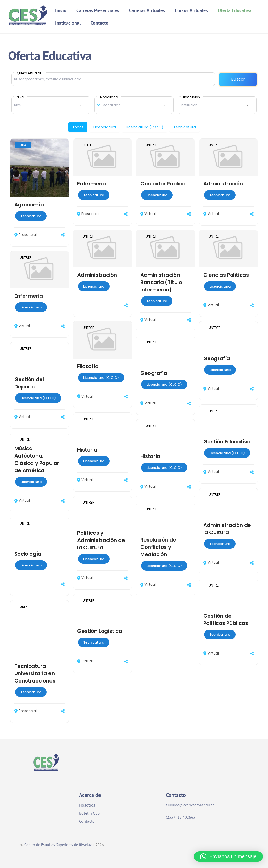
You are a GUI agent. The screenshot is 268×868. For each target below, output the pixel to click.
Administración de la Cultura (227, 529)
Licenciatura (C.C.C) (145, 127)
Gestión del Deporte (29, 383)
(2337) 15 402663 (184, 817)
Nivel (20, 97)
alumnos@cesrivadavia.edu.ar (190, 805)
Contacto (100, 23)
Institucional (68, 23)
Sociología (28, 554)
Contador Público (163, 184)
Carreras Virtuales (147, 10)
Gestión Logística (100, 631)
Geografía (217, 358)
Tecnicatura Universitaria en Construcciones (35, 673)
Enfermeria (91, 184)
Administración (223, 184)
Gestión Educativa (227, 442)
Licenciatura (105, 127)
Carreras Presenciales (98, 10)
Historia (87, 450)
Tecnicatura (185, 127)
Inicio (61, 10)
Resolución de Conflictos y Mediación (158, 547)
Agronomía (29, 205)
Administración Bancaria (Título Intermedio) (161, 282)
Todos (78, 127)
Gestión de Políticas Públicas (226, 619)
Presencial (26, 235)
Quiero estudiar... (30, 73)
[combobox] (51, 105)
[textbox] (51, 105)
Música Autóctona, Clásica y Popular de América (37, 459)
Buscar (238, 79)
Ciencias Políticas (226, 275)
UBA (23, 145)
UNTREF (151, 145)
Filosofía (88, 366)
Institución (192, 97)
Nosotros (87, 805)
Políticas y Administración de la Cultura (101, 540)
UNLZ (24, 607)
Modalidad (109, 97)
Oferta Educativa (235, 10)
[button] (228, 856)
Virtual (148, 214)
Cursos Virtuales (192, 10)
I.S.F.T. (87, 145)
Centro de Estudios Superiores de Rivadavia (59, 845)
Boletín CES (90, 813)
